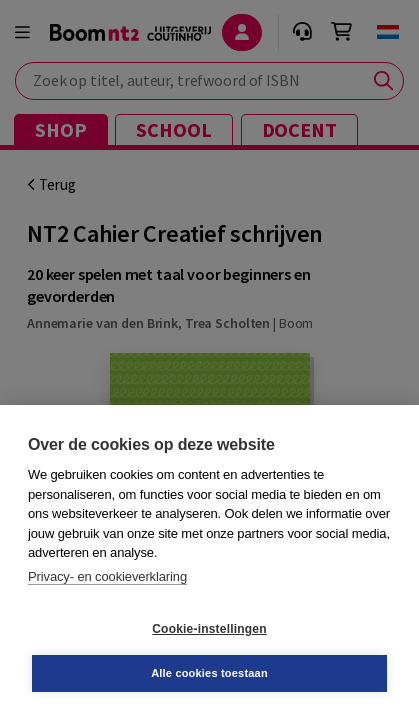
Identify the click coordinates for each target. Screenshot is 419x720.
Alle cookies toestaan (209, 673)
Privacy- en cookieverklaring (107, 576)
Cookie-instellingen (209, 629)
